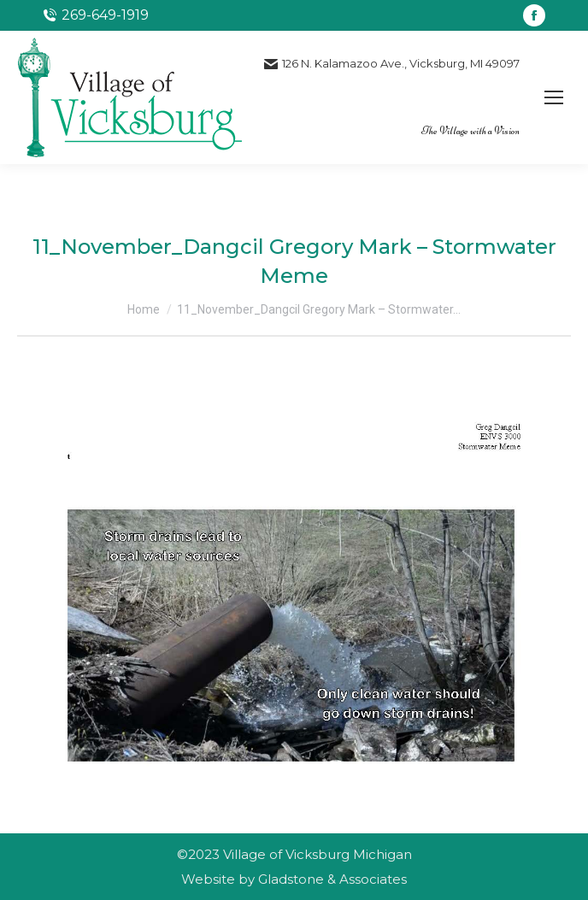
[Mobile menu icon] (554, 97)
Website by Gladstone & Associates (294, 879)
